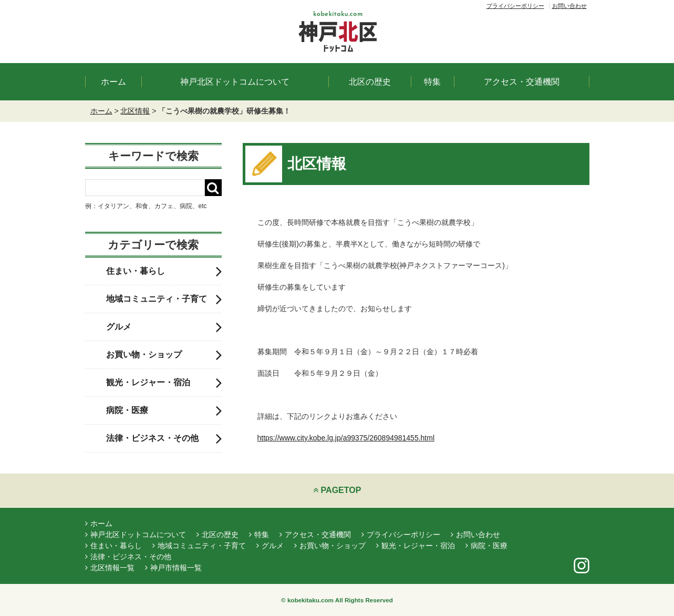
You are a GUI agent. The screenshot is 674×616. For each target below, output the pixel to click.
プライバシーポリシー (515, 6)
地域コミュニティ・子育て (164, 299)
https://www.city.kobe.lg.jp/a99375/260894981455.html (346, 438)
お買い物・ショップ (164, 355)
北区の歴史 (370, 82)
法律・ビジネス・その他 (164, 438)
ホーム (113, 82)
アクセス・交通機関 (522, 82)
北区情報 (135, 111)
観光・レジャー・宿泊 (164, 383)
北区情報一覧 (110, 568)
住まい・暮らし (164, 271)
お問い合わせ (569, 6)
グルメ (164, 327)
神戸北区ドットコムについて (235, 82)
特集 (432, 82)
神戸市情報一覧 (173, 568)
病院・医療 (164, 410)
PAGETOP (337, 490)
